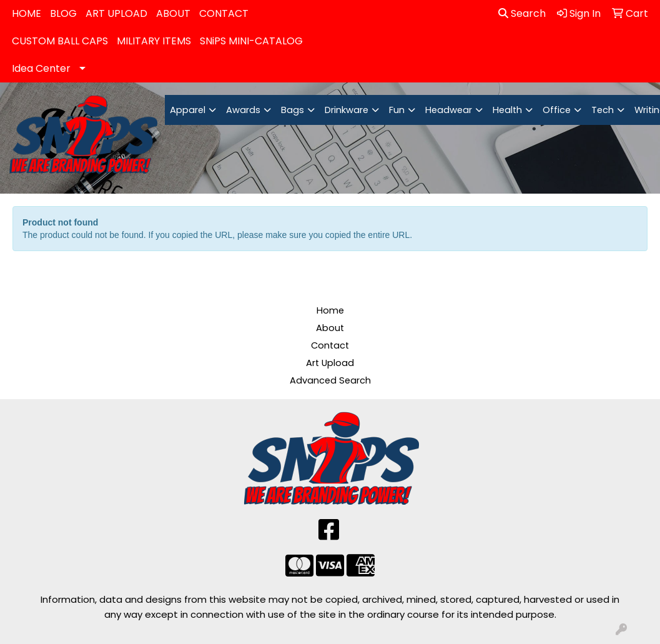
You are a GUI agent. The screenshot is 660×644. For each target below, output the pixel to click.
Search (522, 13)
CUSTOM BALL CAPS (60, 41)
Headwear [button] (449, 110)
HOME (27, 13)
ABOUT (173, 13)
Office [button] (557, 110)
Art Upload (330, 363)
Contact (330, 345)
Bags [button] (293, 110)
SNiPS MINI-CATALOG (251, 41)
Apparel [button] (188, 110)
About (330, 328)
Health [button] (507, 110)
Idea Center (41, 68)
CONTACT (224, 13)
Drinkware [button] (347, 110)
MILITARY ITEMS (154, 41)
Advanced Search (330, 380)
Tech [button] (603, 110)
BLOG (63, 13)
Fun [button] (397, 110)
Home (330, 310)
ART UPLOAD (116, 13)
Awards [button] (243, 110)
